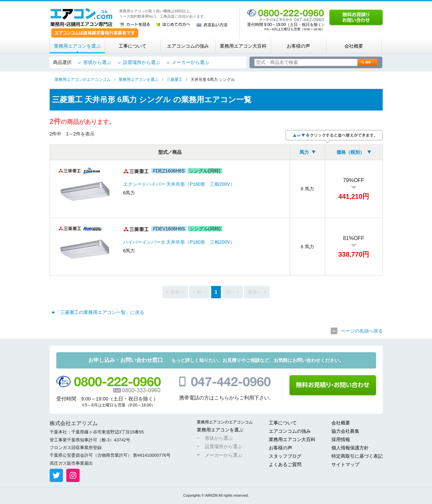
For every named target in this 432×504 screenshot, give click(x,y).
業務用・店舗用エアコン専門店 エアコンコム (81, 17)
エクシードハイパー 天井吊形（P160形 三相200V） (179, 184)
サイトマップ (345, 464)
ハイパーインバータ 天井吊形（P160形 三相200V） (179, 242)
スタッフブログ (285, 456)
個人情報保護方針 (350, 448)
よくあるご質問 (285, 464)
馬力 (304, 152)
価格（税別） (350, 152)
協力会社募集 (345, 431)
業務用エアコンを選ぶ (77, 46)
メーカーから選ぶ (191, 62)
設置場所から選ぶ (142, 62)
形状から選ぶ (97, 62)
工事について (133, 46)
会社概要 (354, 46)
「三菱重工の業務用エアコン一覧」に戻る (100, 312)
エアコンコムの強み (188, 46)
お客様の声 (298, 46)
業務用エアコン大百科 (243, 46)
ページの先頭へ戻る (362, 331)
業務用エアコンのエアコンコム (225, 422)
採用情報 (341, 439)
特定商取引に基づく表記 (357, 456)
